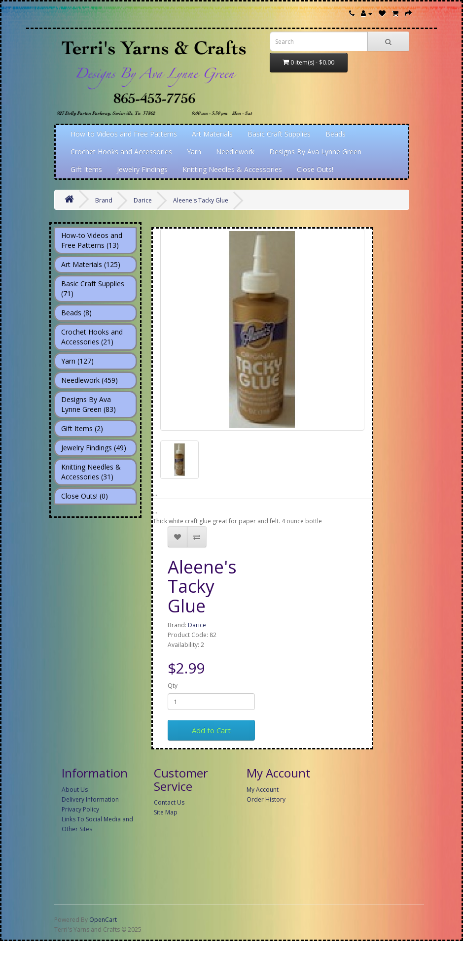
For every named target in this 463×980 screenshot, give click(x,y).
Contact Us (169, 802)
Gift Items (86, 169)
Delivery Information (90, 799)
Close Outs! (315, 169)
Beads (336, 134)
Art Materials (212, 134)
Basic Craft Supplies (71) (93, 288)
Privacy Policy (80, 809)
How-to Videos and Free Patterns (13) (92, 240)
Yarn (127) (77, 361)
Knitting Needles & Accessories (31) (91, 472)
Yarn (194, 152)
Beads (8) (76, 313)
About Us (75, 790)
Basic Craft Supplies (279, 134)
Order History (266, 799)
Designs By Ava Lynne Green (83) (89, 404)
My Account (263, 790)
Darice (143, 200)
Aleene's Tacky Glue (201, 200)
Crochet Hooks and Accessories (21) (92, 337)
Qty (173, 686)
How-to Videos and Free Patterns (124, 134)
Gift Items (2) (82, 428)
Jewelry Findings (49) (94, 448)
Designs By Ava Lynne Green (315, 152)
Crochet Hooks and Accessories (121, 152)
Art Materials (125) (91, 264)
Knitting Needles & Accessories (232, 169)
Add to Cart (211, 730)
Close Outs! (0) (85, 496)
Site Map (166, 812)
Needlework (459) (89, 380)
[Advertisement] (239, 908)
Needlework (235, 152)
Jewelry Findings (142, 169)
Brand (104, 200)
